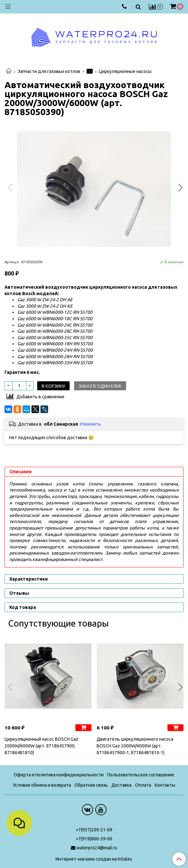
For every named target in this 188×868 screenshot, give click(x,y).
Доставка (121, 785)
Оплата (143, 785)
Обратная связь (91, 785)
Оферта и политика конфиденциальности (59, 775)
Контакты (165, 785)
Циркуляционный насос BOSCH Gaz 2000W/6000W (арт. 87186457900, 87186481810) (41, 746)
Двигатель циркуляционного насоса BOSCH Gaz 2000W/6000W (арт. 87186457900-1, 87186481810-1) (135, 746)
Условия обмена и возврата (42, 785)
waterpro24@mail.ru (97, 848)
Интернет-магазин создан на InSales (94, 859)
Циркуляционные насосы (125, 71)
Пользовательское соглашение (141, 775)
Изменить (90, 424)
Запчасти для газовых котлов (49, 71)
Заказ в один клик (100, 386)
